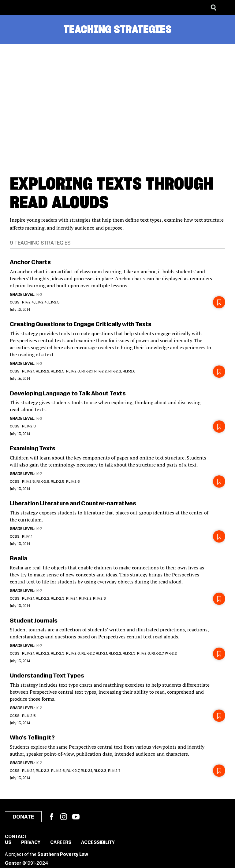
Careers (61, 843)
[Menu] (226, 8)
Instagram (64, 817)
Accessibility (98, 843)
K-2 (39, 295)
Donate (23, 817)
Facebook (51, 817)
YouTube (76, 817)
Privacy (31, 843)
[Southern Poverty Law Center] (10, 8)
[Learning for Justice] (35, 8)
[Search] (214, 8)
